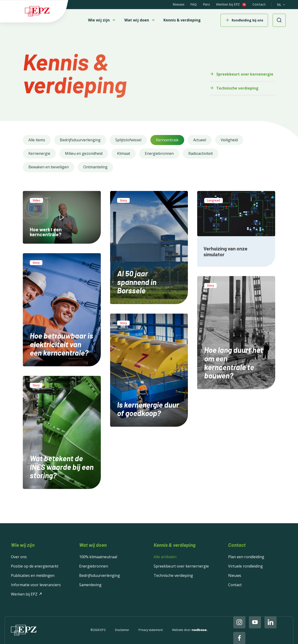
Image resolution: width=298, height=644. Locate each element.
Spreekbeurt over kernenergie (245, 74)
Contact (259, 4)
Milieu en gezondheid (84, 153)
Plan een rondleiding (246, 557)
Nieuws (179, 4)
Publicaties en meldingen (33, 575)
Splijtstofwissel (128, 140)
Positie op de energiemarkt (35, 566)
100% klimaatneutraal (98, 557)
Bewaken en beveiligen (49, 167)
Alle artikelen (165, 557)
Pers (206, 4)
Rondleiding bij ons (247, 20)
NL (279, 5)
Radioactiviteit (201, 153)
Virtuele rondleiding (246, 566)
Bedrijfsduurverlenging (80, 140)
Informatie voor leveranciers (36, 585)
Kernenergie (39, 153)
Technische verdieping (237, 88)
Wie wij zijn (99, 20)
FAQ (194, 4)
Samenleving (90, 585)
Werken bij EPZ (228, 5)
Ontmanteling (95, 167)
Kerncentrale (167, 140)
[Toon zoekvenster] (279, 20)
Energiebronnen (159, 153)
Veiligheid (229, 140)
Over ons (19, 557)
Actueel (200, 140)
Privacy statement (151, 630)
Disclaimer (122, 630)
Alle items (37, 140)
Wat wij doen (137, 20)
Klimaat (124, 153)
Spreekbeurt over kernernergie (181, 566)
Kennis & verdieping (182, 20)
